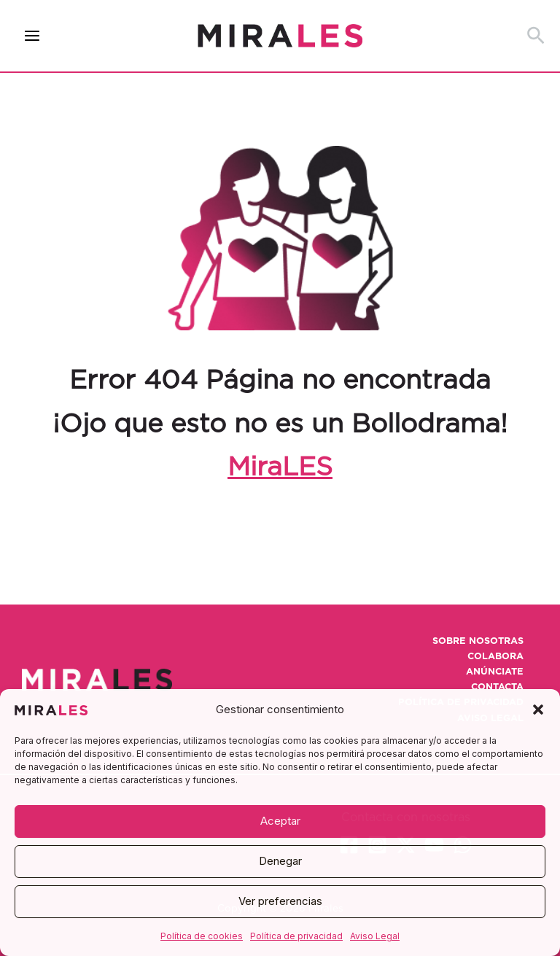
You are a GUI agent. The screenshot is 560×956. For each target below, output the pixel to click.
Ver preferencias (280, 901)
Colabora (495, 657)
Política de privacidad (296, 936)
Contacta (497, 687)
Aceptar (280, 821)
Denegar (280, 861)
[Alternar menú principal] (32, 36)
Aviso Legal (375, 936)
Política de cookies (202, 936)
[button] (538, 710)
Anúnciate (495, 672)
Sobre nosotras (478, 641)
